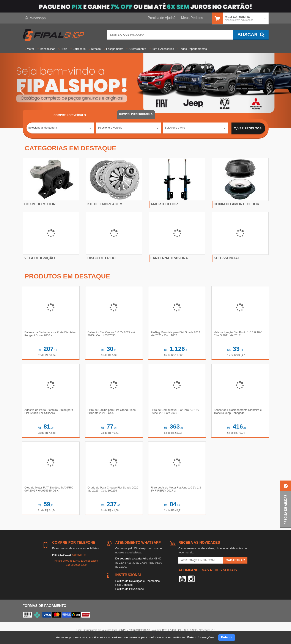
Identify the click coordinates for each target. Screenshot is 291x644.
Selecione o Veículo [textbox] (110, 128)
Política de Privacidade (130, 590)
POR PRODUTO (136, 114)
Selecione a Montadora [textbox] (43, 128)
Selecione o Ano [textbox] (175, 128)
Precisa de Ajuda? (162, 18)
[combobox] (60, 129)
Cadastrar (235, 562)
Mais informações (200, 637)
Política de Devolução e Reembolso (138, 582)
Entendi (227, 637)
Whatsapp (35, 18)
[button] (22, 90)
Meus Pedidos (192, 18)
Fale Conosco (124, 586)
